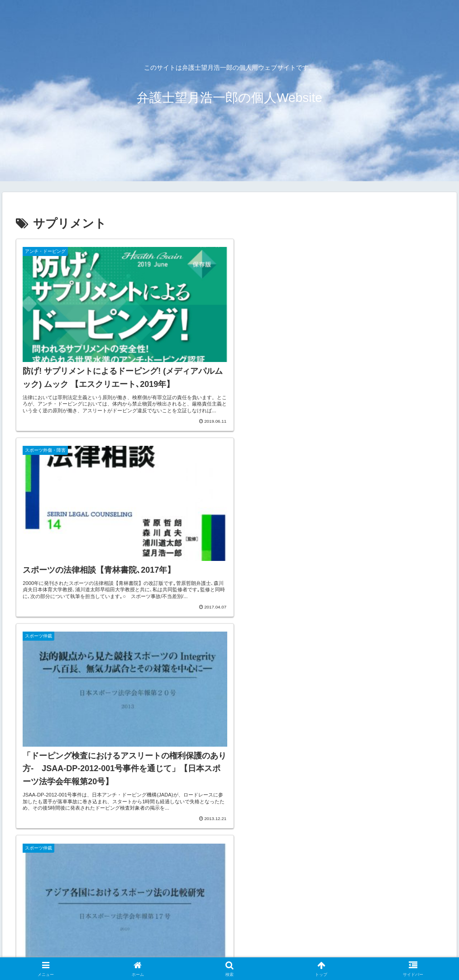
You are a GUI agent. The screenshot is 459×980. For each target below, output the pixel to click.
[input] (229, 865)
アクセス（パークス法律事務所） (92, 951)
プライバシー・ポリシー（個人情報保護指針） (349, 951)
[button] (434, 865)
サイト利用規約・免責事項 (234, 951)
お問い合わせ (168, 951)
